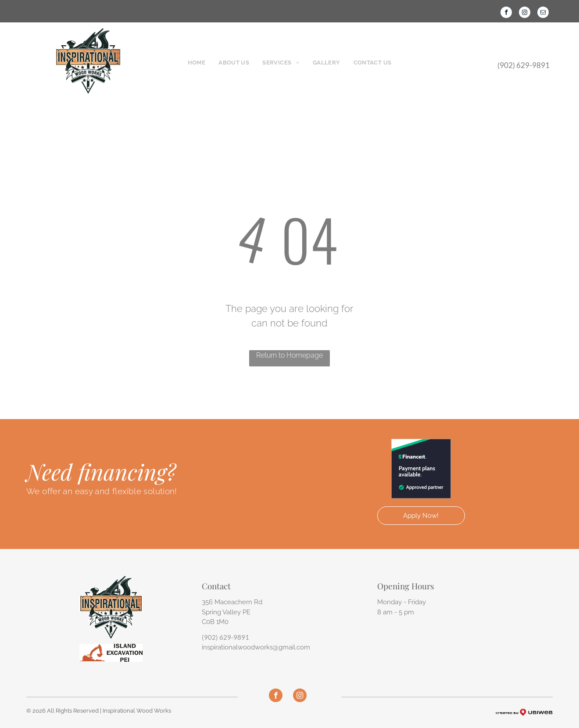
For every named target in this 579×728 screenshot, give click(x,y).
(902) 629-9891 (225, 637)
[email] (543, 13)
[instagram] (525, 13)
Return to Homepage (289, 355)
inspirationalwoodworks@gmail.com (256, 647)
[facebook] (506, 13)
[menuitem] (197, 63)
